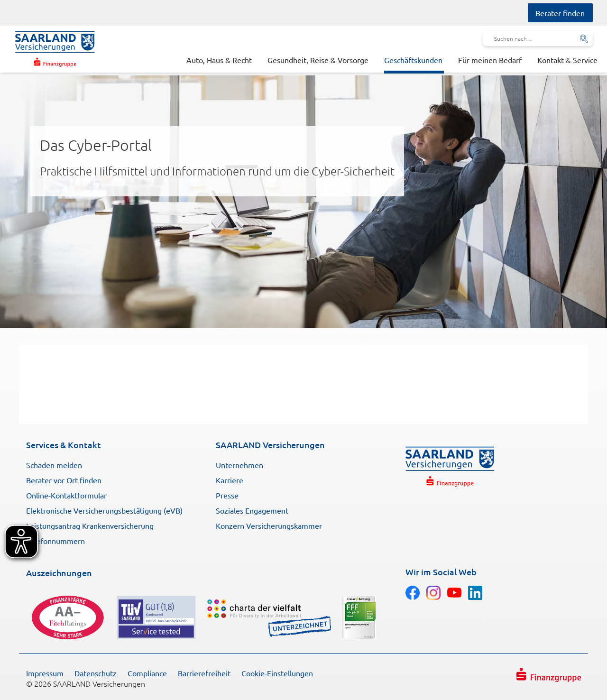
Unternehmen (239, 465)
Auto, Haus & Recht (219, 60)
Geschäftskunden (413, 60)
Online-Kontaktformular (66, 495)
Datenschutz (96, 673)
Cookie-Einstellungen (277, 673)
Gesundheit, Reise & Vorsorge (318, 60)
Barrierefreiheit (204, 673)
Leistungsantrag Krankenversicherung (90, 525)
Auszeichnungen (59, 573)
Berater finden (560, 13)
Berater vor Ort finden (64, 480)
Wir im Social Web (441, 572)
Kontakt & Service (567, 60)
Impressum (45, 673)
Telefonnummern (55, 541)
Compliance (147, 673)
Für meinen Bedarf (490, 60)
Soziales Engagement (252, 510)
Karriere (230, 480)
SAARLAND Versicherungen (270, 445)
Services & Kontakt (64, 445)
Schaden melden (54, 465)
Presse (227, 495)
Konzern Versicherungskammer (269, 525)
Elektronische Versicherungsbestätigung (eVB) (104, 510)
